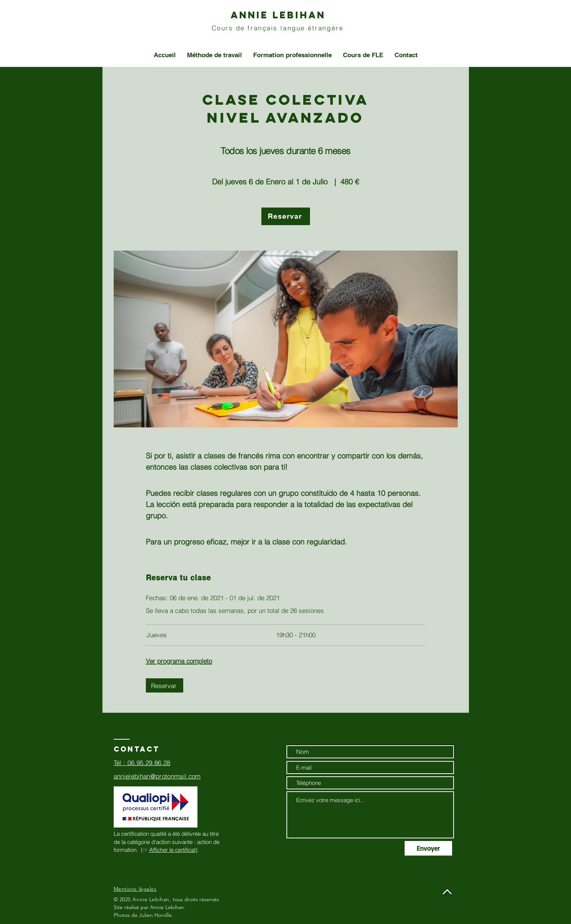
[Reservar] (286, 216)
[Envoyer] (428, 848)
